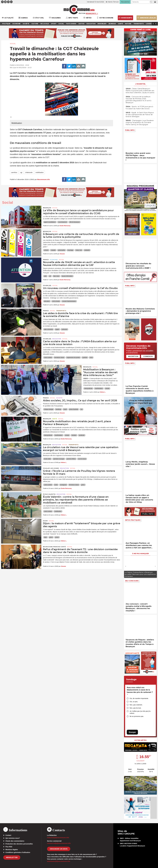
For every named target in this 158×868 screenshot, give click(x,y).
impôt (65, 409)
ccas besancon (62, 222)
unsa (91, 358)
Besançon (47, 208)
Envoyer (132, 732)
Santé (55, 419)
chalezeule (29, 172)
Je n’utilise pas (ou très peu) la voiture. (140, 712)
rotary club (79, 250)
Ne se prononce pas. (137, 716)
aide (45, 276)
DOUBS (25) (47, 286)
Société (59, 398)
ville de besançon (75, 222)
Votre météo (140, 740)
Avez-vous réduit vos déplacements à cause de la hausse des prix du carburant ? (140, 691)
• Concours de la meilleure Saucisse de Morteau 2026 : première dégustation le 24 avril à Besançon (138, 100)
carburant (64, 329)
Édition (82, 13)
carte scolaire (48, 358)
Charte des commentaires (15, 841)
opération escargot (59, 459)
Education (57, 339)
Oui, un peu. (134, 702)
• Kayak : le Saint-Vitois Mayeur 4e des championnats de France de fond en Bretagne (140, 115)
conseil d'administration (69, 301)
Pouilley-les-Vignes (51, 468)
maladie (53, 250)
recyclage (70, 250)
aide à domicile (48, 329)
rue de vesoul (82, 459)
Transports (61, 311)
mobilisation (40, 172)
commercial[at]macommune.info (59, 843)
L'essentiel (141, 84)
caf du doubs (56, 301)
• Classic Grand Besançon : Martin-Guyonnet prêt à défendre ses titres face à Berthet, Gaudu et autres (140, 91)
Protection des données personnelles (19, 844)
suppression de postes (73, 358)
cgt (21, 172)
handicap (58, 409)
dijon (45, 537)
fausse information (67, 276)
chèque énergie (49, 409)
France (46, 260)
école (56, 485)
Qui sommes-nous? (13, 838)
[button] (151, 2)
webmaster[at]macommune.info (59, 861)
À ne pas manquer (141, 554)
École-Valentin (49, 494)
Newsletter (12, 857)
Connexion (148, 356)
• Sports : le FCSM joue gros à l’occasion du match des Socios (139, 108)
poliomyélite (61, 250)
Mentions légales (12, 850)
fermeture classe (59, 358)
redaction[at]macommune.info (58, 838)
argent (57, 329)
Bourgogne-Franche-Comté (54, 547)
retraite (107, 388)
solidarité (87, 250)
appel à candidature (50, 222)
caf (50, 276)
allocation (47, 301)
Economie (54, 260)
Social (13, 44)
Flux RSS (9, 847)
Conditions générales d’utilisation (18, 852)
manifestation (99, 388)
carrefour (14, 172)
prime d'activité (74, 409)
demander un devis (59, 849)
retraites (74, 435)
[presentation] (126, 566)
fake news (56, 276)
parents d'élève (71, 459)
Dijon (45, 521)
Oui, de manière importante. (139, 698)
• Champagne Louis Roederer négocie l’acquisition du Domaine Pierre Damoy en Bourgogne (140, 122)
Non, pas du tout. (135, 708)
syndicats (82, 435)
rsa (81, 409)
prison (57, 537)
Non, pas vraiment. (136, 705)
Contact (8, 835)
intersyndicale (88, 388)
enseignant (63, 485)
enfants (46, 250)
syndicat (85, 358)
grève (83, 485)
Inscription (133, 356)
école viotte (47, 459)
